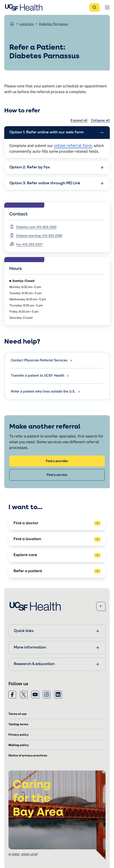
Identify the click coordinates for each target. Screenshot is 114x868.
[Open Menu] (107, 7)
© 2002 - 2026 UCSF (23, 855)
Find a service (57, 475)
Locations (27, 24)
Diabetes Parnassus (54, 24)
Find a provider (57, 461)
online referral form (73, 145)
